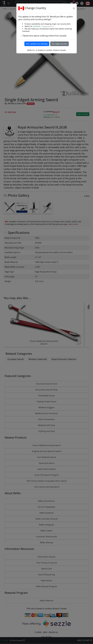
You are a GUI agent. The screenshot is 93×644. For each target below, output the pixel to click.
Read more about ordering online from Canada (45, 36)
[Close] (74, 8)
